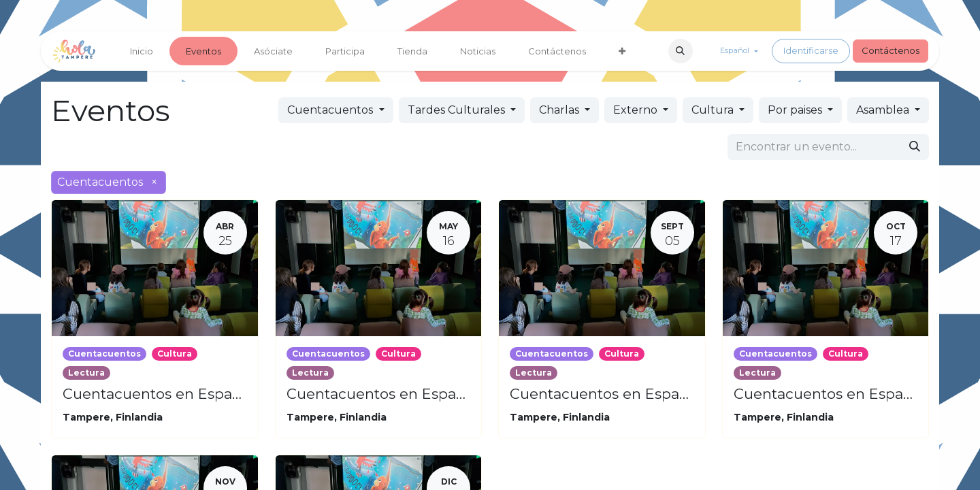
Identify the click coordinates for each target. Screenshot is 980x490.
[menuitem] (142, 51)
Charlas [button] (560, 110)
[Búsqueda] (915, 147)
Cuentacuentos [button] (331, 110)
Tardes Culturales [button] (458, 110)
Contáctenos (891, 50)
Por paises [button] (796, 110)
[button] (681, 51)
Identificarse (811, 50)
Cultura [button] (714, 110)
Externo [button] (637, 110)
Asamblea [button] (884, 110)
